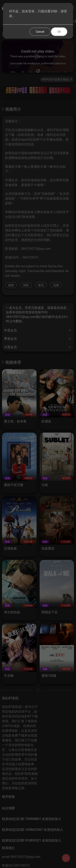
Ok (59, 32)
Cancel (40, 32)
